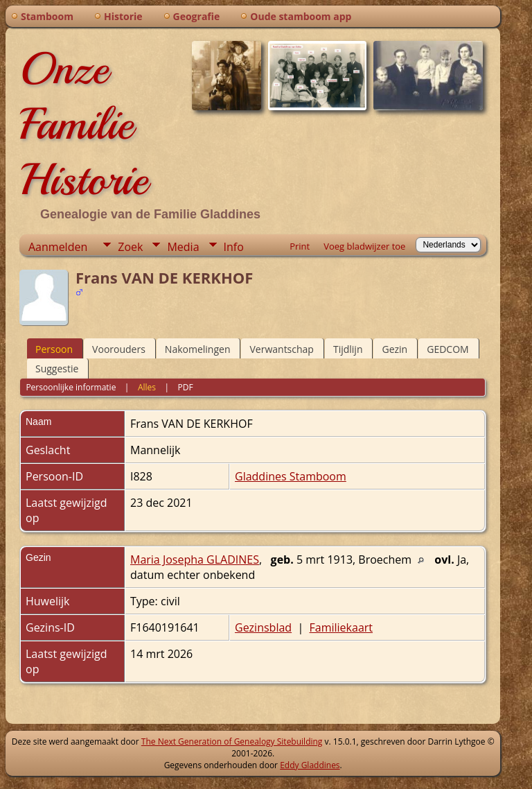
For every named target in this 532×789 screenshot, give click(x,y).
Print (300, 246)
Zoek (130, 247)
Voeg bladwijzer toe (364, 246)
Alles (147, 387)
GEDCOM (447, 349)
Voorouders (119, 349)
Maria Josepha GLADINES (195, 560)
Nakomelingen (198, 349)
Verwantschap (281, 349)
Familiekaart (342, 627)
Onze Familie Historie (83, 124)
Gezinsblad (263, 627)
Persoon (54, 349)
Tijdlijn (348, 349)
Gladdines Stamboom (291, 476)
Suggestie (57, 369)
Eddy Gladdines (310, 765)
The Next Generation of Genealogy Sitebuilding (232, 742)
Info (234, 247)
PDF (186, 387)
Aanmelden (58, 247)
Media (183, 247)
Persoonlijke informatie (71, 387)
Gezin (394, 349)
